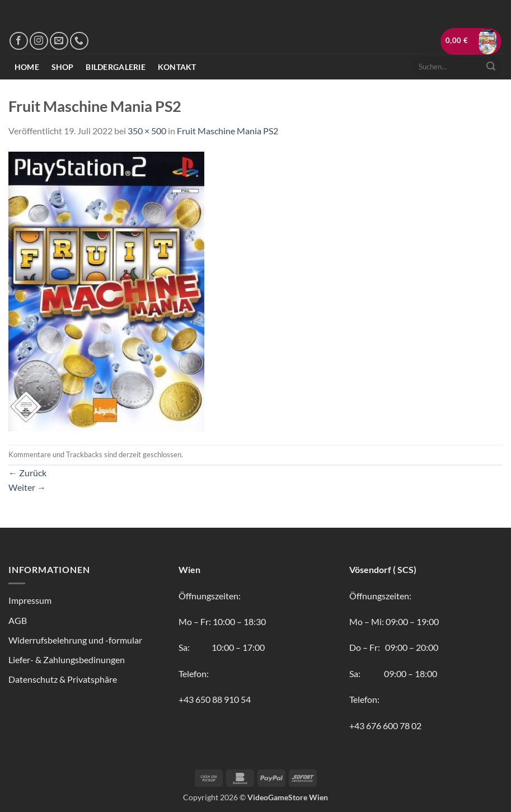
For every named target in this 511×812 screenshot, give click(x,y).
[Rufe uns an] (79, 41)
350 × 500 (147, 131)
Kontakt (177, 67)
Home (27, 67)
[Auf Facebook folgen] (19, 41)
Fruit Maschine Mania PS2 (228, 131)
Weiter (27, 487)
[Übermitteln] (491, 67)
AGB (18, 620)
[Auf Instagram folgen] (39, 41)
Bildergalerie (116, 67)
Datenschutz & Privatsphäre (63, 679)
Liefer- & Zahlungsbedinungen (67, 660)
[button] (471, 41)
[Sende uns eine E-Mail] (59, 41)
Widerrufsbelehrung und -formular (75, 640)
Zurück (27, 473)
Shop (63, 67)
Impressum (30, 600)
